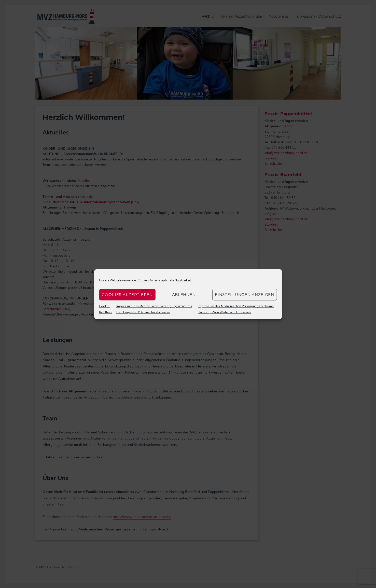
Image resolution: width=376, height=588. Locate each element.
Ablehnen (184, 295)
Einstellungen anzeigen (244, 295)
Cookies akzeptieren (127, 295)
